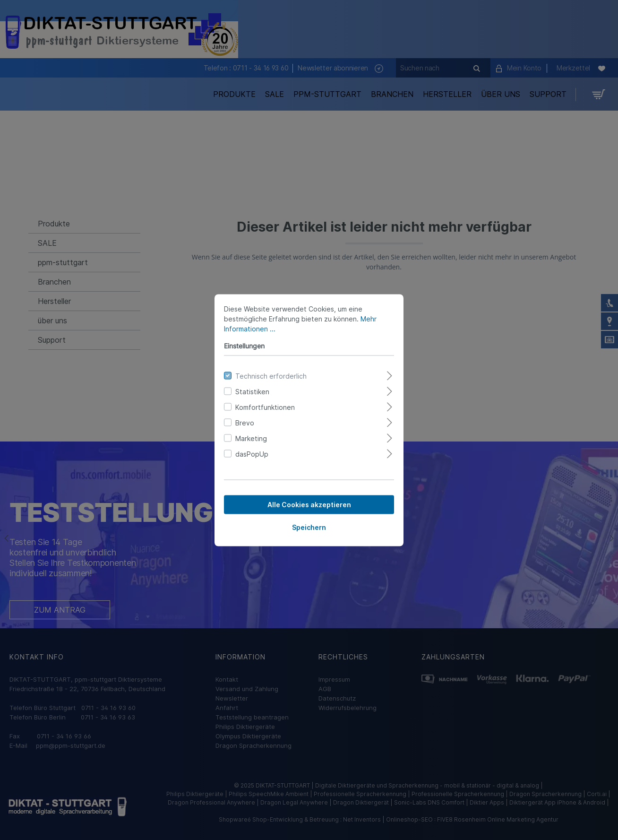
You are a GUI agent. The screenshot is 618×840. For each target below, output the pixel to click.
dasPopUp (252, 454)
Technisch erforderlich (271, 376)
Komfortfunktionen (265, 407)
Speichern (309, 527)
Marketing (251, 438)
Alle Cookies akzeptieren (309, 504)
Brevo (245, 422)
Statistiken (252, 391)
